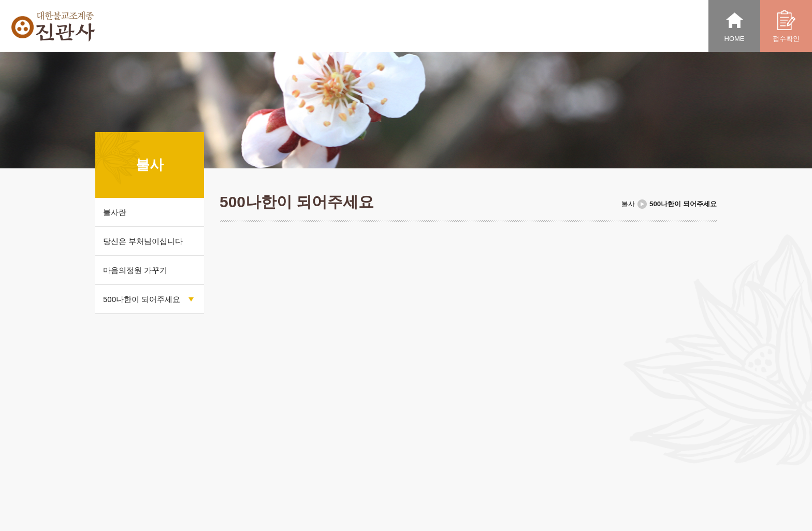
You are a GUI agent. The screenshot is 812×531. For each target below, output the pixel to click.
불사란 (115, 212)
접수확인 (786, 26)
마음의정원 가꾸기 (135, 270)
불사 (628, 204)
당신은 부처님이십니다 (143, 241)
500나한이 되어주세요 (142, 299)
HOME (735, 26)
